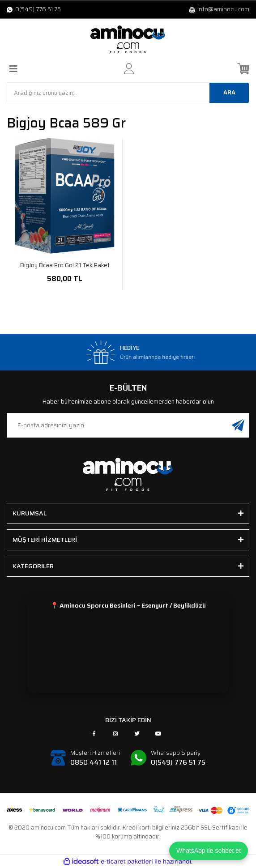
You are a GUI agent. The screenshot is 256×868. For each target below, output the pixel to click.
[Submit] (238, 425)
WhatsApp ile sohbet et (209, 851)
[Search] (128, 93)
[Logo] (128, 39)
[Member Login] (129, 69)
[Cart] (243, 69)
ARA (229, 92)
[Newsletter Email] (128, 425)
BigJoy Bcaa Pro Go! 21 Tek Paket (65, 265)
